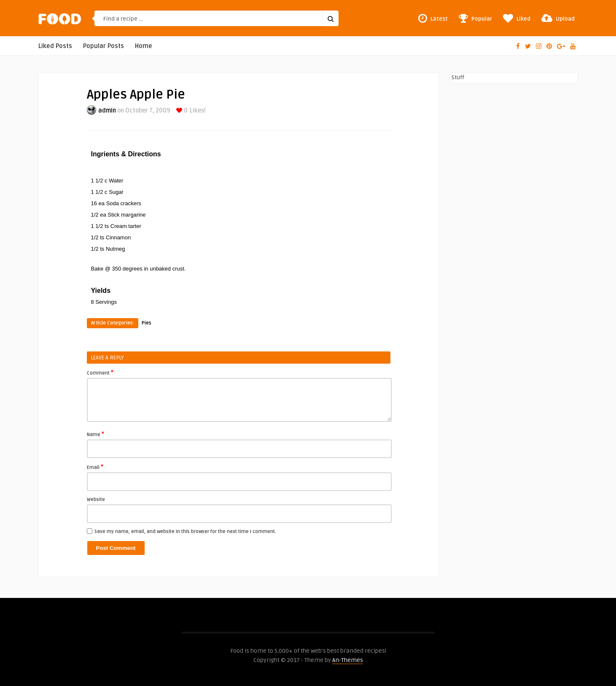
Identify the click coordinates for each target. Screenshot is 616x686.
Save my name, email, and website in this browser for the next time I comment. (185, 532)
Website (96, 500)
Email (95, 467)
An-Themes (348, 660)
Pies (147, 323)
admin (107, 111)
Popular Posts (104, 46)
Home (144, 46)
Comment (100, 372)
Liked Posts (55, 46)
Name (95, 434)
